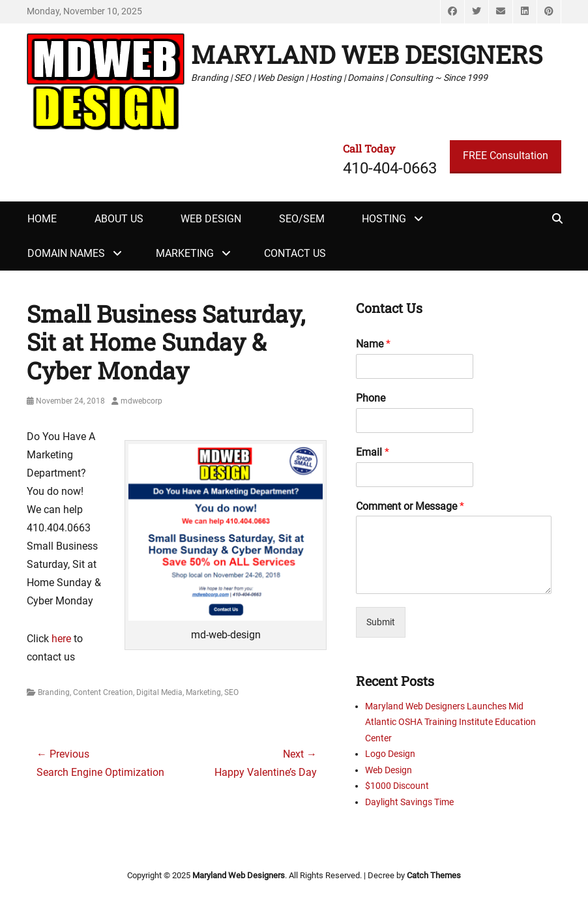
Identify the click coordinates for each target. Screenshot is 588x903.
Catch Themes (434, 875)
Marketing (185, 253)
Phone (371, 398)
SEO (231, 692)
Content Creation (103, 692)
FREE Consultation (506, 155)
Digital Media (159, 692)
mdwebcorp (141, 401)
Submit (381, 622)
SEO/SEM (302, 219)
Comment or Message (410, 506)
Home (42, 219)
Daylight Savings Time (409, 802)
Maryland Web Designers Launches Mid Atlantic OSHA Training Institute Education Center (450, 722)
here (61, 639)
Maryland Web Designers (367, 54)
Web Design (211, 219)
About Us (119, 219)
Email (373, 452)
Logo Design (390, 754)
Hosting (384, 219)
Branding (54, 692)
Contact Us (295, 253)
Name (373, 344)
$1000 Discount (397, 786)
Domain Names (66, 253)
